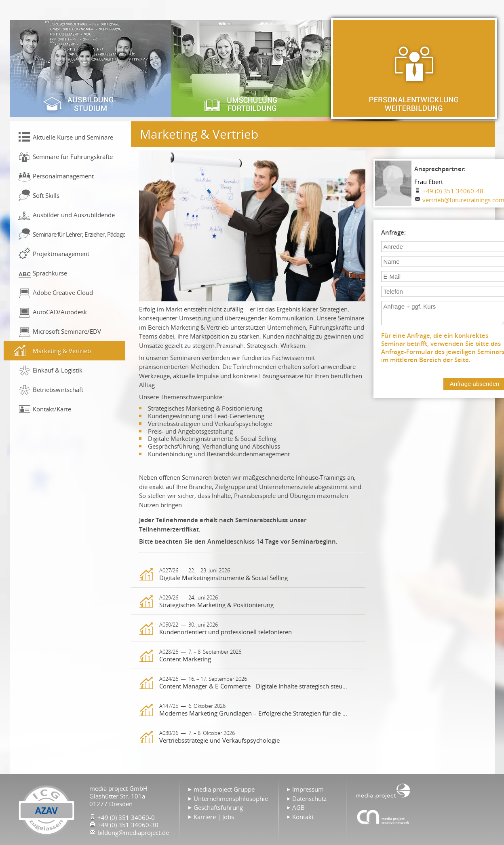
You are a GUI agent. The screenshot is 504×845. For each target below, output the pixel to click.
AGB (298, 807)
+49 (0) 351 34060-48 (453, 191)
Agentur (383, 817)
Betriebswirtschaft (58, 390)
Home (383, 790)
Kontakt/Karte (52, 409)
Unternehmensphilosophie (231, 798)
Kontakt (303, 817)
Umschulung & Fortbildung (252, 69)
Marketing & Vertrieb (62, 351)
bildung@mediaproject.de (133, 832)
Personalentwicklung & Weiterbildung (414, 69)
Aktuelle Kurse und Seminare (73, 137)
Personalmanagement (63, 176)
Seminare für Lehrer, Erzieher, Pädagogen (79, 234)
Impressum (308, 789)
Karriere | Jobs (214, 817)
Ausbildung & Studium (91, 69)
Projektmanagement (61, 254)
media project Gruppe (224, 789)
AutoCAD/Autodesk (60, 312)
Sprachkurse (50, 273)
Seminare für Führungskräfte (73, 157)
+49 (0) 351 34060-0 (126, 817)
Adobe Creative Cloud (63, 292)
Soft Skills (46, 195)
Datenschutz (309, 798)
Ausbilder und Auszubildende (74, 215)
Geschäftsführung (218, 807)
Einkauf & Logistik (58, 370)
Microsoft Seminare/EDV (67, 331)
